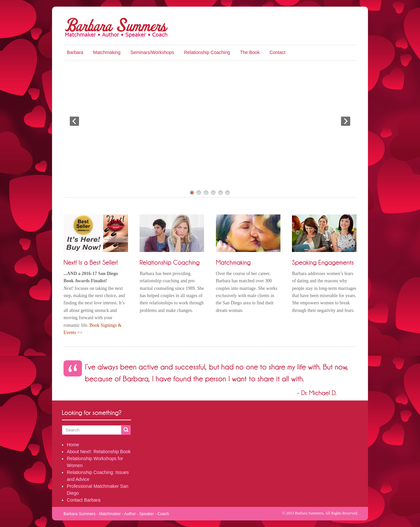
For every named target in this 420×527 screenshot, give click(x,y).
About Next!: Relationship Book (99, 452)
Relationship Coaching (207, 52)
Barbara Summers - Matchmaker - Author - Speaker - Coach (116, 514)
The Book (250, 52)
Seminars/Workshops (152, 52)
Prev (74, 121)
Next (346, 121)
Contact (277, 52)
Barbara (75, 52)
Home (73, 445)
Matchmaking (107, 52)
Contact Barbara (84, 500)
